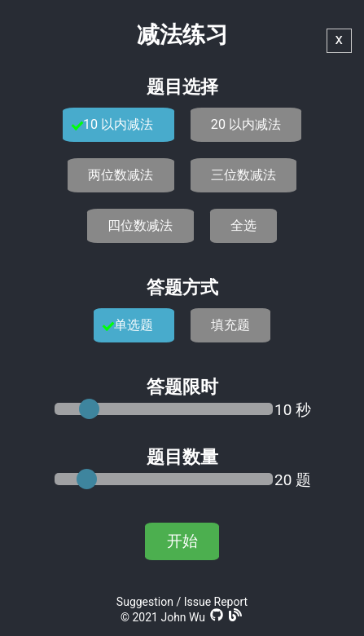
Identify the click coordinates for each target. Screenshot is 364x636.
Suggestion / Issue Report (182, 602)
